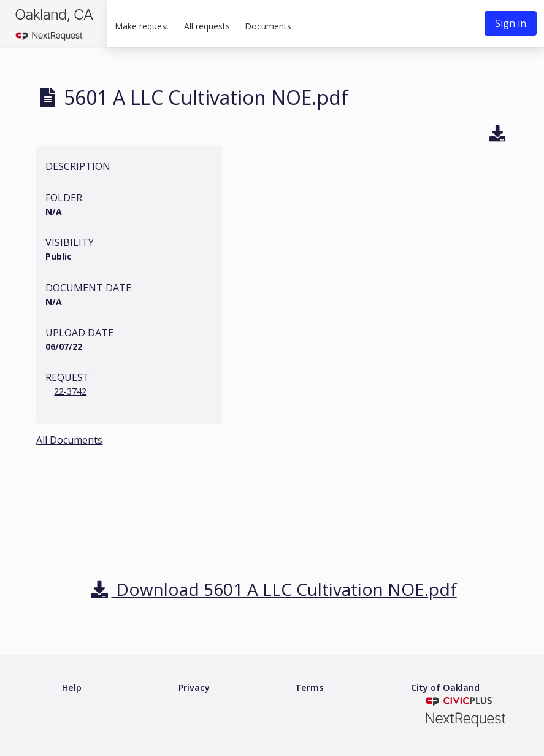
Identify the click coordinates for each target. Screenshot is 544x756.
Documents (268, 26)
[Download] (498, 135)
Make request (142, 26)
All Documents (69, 440)
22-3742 (70, 391)
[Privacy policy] (194, 688)
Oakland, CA (54, 14)
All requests (207, 26)
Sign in (511, 23)
